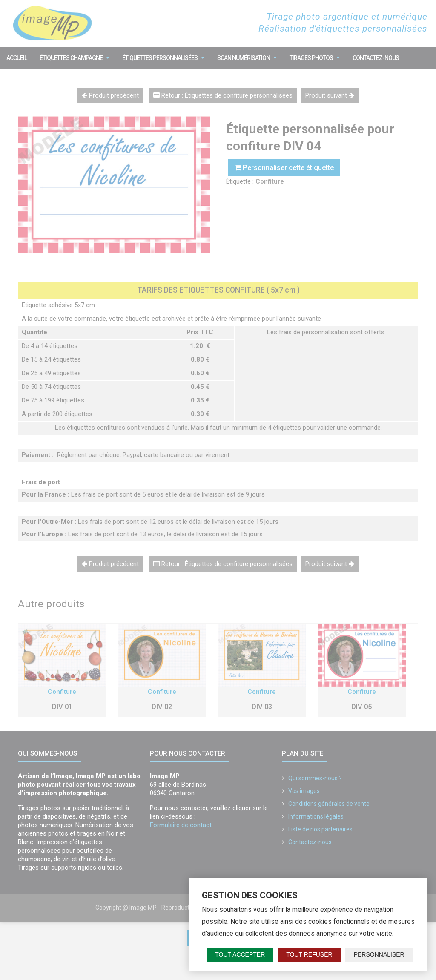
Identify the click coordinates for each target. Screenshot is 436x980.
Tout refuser (309, 954)
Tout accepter (240, 954)
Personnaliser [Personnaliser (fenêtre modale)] (379, 954)
